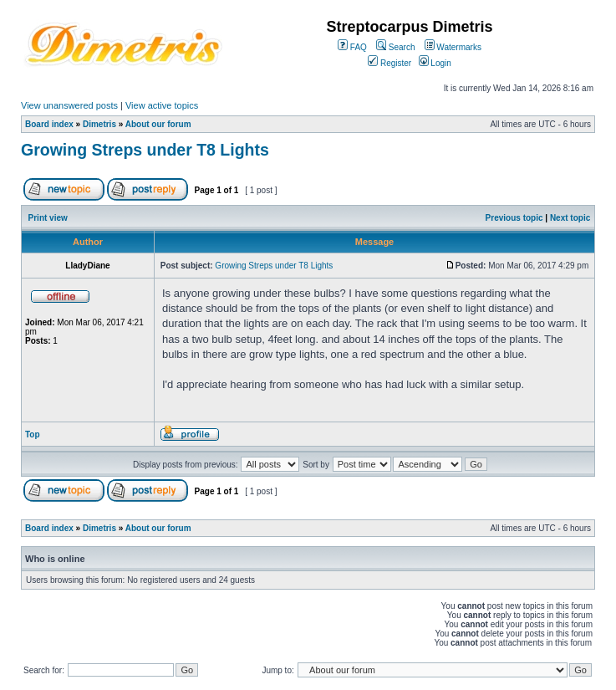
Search (395, 47)
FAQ (352, 47)
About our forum (158, 124)
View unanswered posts (69, 105)
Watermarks (453, 47)
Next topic (570, 218)
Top (33, 434)
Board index (49, 124)
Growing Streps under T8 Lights (145, 150)
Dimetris (99, 124)
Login (435, 63)
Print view (48, 218)
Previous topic (514, 218)
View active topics (162, 105)
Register (389, 63)
